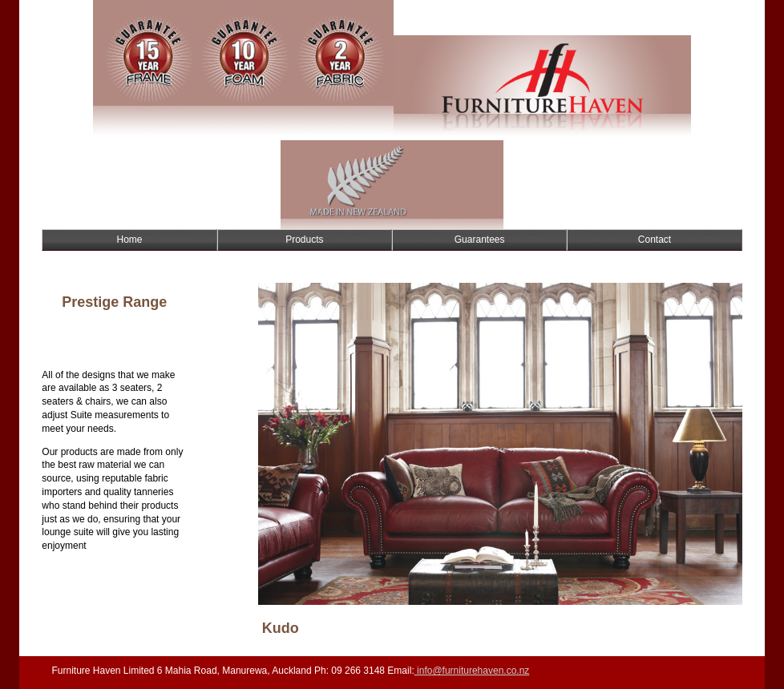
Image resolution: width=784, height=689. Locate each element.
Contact (655, 240)
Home (129, 240)
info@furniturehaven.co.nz (472, 671)
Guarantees (480, 240)
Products (304, 240)
